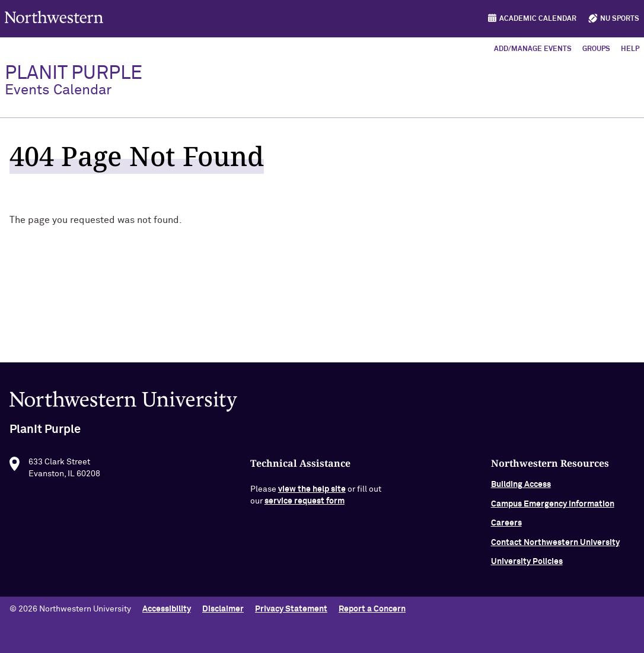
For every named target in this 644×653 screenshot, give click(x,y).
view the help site (312, 495)
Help (630, 49)
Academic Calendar (538, 19)
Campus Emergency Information (553, 509)
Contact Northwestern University (555, 547)
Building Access (521, 490)
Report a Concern (372, 609)
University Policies (527, 567)
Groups (596, 49)
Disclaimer (223, 609)
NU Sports (620, 19)
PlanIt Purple (74, 81)
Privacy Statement (291, 609)
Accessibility (167, 609)
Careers (506, 528)
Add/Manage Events (533, 49)
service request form (305, 507)
